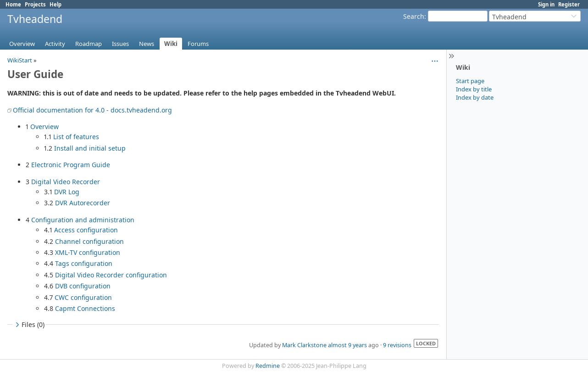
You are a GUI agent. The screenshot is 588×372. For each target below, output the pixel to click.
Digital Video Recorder (66, 182)
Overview (22, 44)
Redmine (268, 366)
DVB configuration (83, 286)
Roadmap (89, 44)
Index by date (475, 97)
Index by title (474, 89)
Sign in (546, 4)
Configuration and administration (83, 220)
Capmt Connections (85, 308)
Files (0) (29, 324)
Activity (55, 44)
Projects (35, 4)
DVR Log (67, 192)
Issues (120, 44)
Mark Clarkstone (304, 345)
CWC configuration (83, 297)
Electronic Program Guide (71, 165)
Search (414, 16)
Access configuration (86, 230)
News (147, 44)
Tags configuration (84, 263)
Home (13, 4)
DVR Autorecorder (83, 203)
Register (569, 4)
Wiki (171, 44)
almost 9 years (347, 345)
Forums (198, 44)
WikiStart (20, 60)
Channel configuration (89, 241)
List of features (76, 137)
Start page (470, 81)
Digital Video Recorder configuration (111, 275)
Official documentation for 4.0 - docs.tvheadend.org (92, 110)
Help (55, 4)
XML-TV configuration (88, 252)
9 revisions (397, 345)
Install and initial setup (90, 148)
